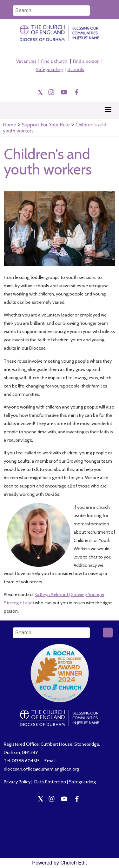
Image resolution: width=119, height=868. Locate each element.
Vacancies (26, 61)
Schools (76, 69)
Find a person (86, 61)
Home (10, 125)
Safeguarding (49, 69)
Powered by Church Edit (60, 863)
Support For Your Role (46, 125)
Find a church (55, 61)
